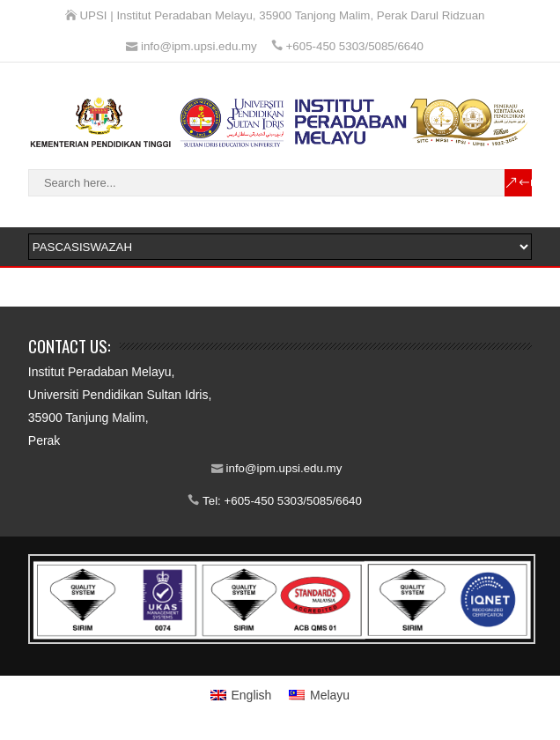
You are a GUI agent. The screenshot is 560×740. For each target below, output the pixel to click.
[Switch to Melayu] (319, 694)
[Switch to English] (241, 694)
